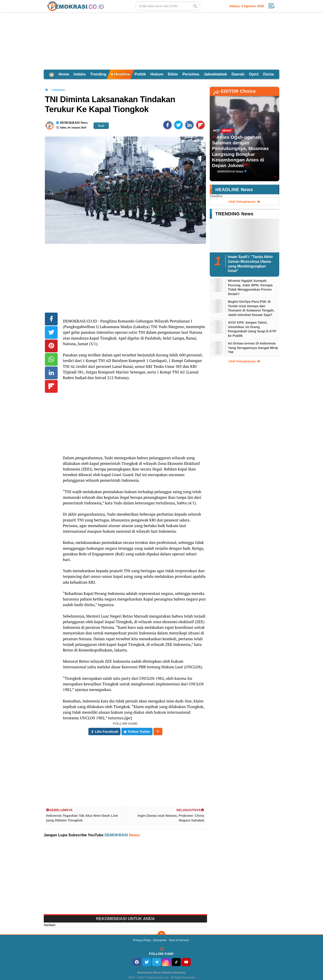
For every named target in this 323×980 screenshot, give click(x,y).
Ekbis (173, 74)
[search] (168, 6)
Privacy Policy (142, 940)
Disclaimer (160, 940)
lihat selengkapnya (244, 202)
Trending (98, 74)
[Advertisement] (161, 40)
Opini (254, 74)
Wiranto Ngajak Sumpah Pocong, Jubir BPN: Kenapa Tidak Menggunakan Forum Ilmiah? (250, 287)
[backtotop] (161, 935)
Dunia (268, 74)
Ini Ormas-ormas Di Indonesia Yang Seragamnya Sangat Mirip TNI (253, 348)
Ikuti (101, 126)
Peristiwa (191, 74)
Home (64, 74)
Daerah (238, 74)
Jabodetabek (215, 74)
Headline (120, 74)
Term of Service (179, 940)
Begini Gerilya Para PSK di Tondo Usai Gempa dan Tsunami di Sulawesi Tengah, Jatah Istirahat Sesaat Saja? (251, 308)
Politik (140, 74)
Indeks (80, 74)
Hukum (157, 74)
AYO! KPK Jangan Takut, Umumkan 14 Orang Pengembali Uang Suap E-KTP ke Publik (252, 329)
